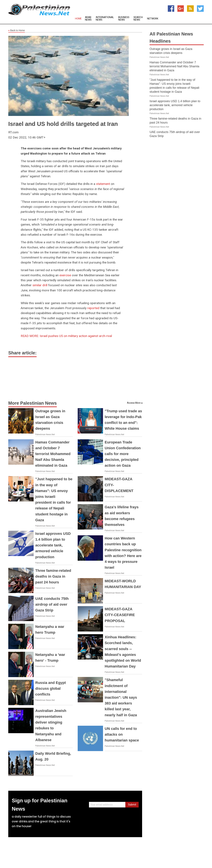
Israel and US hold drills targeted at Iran (63, 124)
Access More (134, 403)
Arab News (88, 19)
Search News (138, 19)
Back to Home (17, 31)
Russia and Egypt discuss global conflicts (51, 688)
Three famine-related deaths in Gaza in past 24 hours (53, 576)
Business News (124, 19)
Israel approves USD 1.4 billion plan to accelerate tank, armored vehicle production (53, 545)
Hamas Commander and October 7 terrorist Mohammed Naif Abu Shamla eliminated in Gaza (53, 454)
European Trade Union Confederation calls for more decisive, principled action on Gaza (123, 454)
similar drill (40, 285)
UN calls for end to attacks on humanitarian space (122, 734)
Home (78, 19)
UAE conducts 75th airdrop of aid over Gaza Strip (52, 604)
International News (105, 19)
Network (153, 19)
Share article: (22, 353)
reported (93, 308)
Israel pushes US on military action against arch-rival (66, 336)
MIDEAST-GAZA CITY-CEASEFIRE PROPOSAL (120, 615)
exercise (65, 275)
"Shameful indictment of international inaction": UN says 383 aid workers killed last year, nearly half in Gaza (121, 697)
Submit (132, 805)
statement (103, 184)
